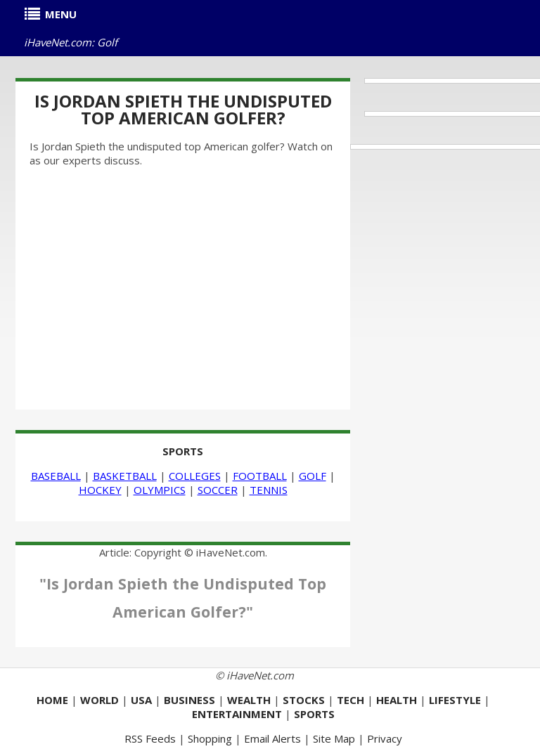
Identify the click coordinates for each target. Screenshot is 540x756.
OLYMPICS (160, 490)
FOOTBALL (260, 476)
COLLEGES (195, 476)
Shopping (210, 738)
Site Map (334, 738)
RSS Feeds (150, 738)
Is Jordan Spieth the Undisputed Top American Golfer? (183, 109)
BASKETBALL (125, 476)
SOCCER (218, 490)
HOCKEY (100, 490)
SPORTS (183, 451)
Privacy (385, 738)
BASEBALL (56, 476)
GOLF (313, 476)
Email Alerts (272, 738)
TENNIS (269, 490)
